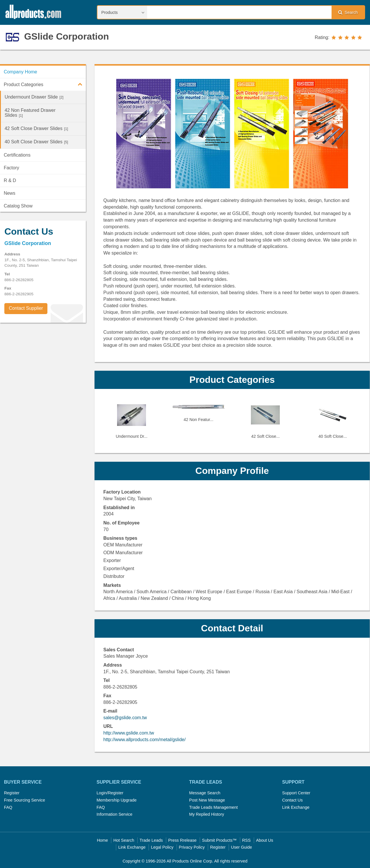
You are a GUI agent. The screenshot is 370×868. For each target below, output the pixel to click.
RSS (246, 840)
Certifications (17, 155)
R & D (10, 180)
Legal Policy (162, 847)
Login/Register (110, 793)
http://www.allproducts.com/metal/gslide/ (145, 740)
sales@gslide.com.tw (125, 718)
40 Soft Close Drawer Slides (36, 142)
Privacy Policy (192, 847)
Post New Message (207, 800)
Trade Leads (151, 840)
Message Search (205, 793)
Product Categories (45, 84)
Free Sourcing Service (25, 800)
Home (102, 840)
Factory (11, 168)
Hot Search (124, 840)
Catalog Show (18, 206)
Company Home (21, 72)
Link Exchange (296, 807)
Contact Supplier (26, 308)
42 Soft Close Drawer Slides (36, 128)
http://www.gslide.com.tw (129, 733)
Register (12, 793)
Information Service (114, 814)
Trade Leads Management (213, 807)
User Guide (242, 847)
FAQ (8, 807)
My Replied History (207, 814)
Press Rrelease (182, 840)
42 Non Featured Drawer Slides (30, 113)
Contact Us (292, 800)
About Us (265, 840)
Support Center (296, 793)
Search (348, 12)
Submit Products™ (219, 840)
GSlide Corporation (66, 36)
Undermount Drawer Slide (34, 97)
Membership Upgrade (116, 800)
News (10, 193)
